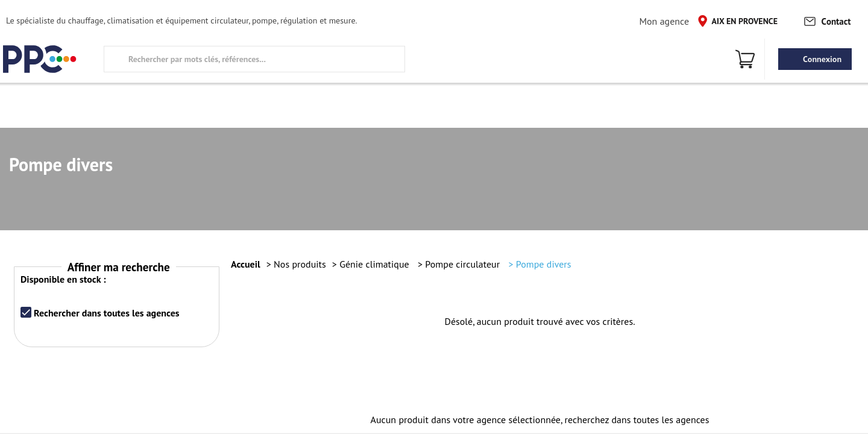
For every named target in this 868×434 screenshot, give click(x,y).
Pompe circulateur (464, 264)
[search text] (254, 59)
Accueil (246, 264)
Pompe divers (544, 264)
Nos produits (300, 264)
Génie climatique (376, 264)
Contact (827, 21)
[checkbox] (26, 312)
